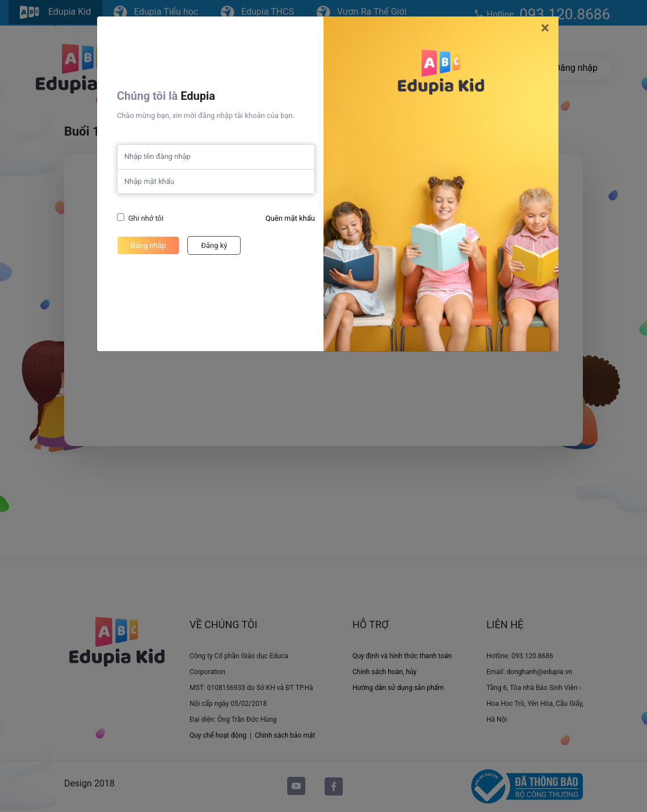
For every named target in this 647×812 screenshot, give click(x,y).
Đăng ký (214, 245)
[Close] (545, 28)
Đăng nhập (148, 245)
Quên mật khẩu (290, 218)
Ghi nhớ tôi (146, 218)
